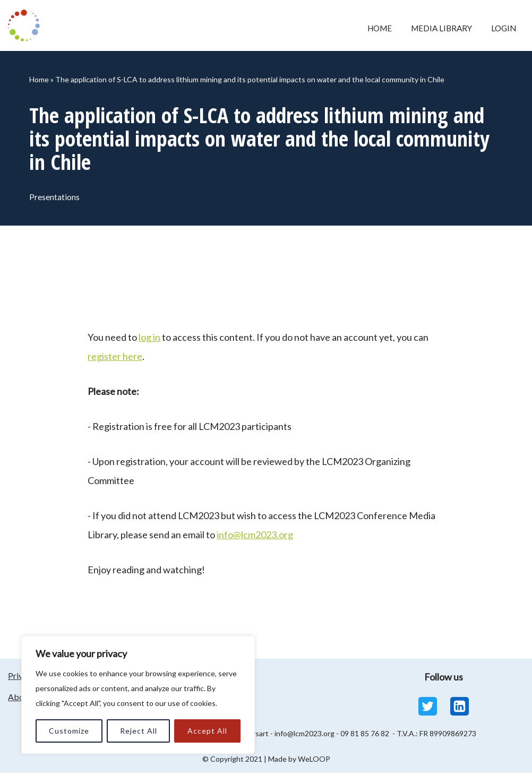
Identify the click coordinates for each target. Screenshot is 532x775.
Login (503, 28)
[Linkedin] (460, 708)
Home (371, 28)
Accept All (207, 731)
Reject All (139, 731)
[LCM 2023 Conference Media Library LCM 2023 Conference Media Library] (27, 25)
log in (149, 339)
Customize (69, 731)
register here (115, 358)
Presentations (56, 198)
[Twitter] (428, 708)
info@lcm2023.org (255, 537)
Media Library (437, 28)
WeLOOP (314, 761)
